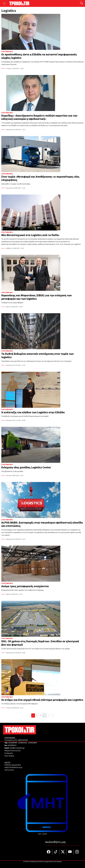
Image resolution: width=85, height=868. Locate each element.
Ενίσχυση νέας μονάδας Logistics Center (26, 467)
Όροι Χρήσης (9, 756)
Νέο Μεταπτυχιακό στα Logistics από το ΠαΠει (30, 235)
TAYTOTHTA (9, 770)
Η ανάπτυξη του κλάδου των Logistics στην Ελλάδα (33, 412)
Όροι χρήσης (57, 862)
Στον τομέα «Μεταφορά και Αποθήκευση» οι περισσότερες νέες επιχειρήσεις (40, 178)
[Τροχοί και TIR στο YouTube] (70, 852)
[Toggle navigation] (4, 3)
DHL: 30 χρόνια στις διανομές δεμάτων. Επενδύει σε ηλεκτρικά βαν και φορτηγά (40, 643)
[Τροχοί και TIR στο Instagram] (77, 852)
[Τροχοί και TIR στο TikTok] (56, 852)
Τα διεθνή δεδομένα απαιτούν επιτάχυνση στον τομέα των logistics (37, 356)
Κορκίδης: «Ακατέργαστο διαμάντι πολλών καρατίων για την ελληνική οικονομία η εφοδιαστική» (39, 117)
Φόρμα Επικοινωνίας (12, 751)
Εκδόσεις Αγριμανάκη (13, 765)
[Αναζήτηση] (81, 3)
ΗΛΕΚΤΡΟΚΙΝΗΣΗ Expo (13, 767)
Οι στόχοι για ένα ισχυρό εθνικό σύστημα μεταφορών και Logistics (42, 700)
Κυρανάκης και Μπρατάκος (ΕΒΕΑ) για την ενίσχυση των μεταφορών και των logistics (36, 297)
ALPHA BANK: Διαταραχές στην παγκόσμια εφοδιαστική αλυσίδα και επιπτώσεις (42, 524)
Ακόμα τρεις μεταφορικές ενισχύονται (25, 586)
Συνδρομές (9, 753)
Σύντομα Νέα (7, 52)
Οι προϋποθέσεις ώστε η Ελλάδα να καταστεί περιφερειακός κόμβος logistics (39, 56)
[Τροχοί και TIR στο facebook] (49, 852)
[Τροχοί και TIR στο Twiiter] (63, 852)
